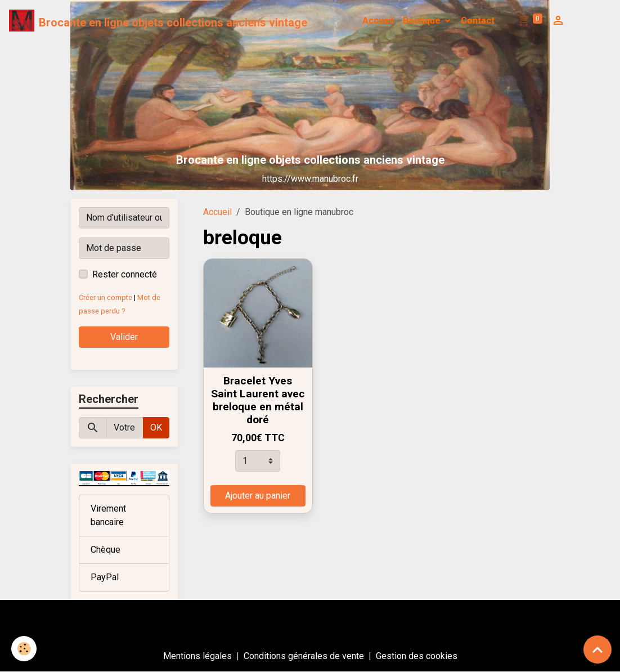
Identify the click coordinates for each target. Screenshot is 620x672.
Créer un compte (105, 297)
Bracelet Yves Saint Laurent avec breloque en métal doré (258, 400)
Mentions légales (197, 656)
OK (156, 427)
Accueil (378, 21)
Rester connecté (125, 274)
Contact (478, 21)
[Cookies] (24, 649)
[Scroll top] (597, 649)
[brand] (158, 21)
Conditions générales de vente (304, 656)
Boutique (423, 21)
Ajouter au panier (258, 496)
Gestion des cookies (417, 656)
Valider (124, 337)
